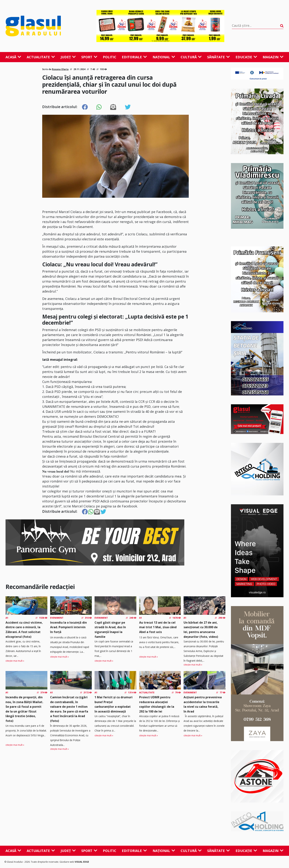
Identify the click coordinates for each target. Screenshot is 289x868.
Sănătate (219, 57)
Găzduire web (67, 862)
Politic (110, 57)
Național (164, 57)
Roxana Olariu (60, 69)
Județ (68, 57)
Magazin (273, 57)
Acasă (13, 57)
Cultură (191, 57)
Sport (89, 57)
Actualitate (41, 57)
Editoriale (134, 57)
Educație (246, 57)
